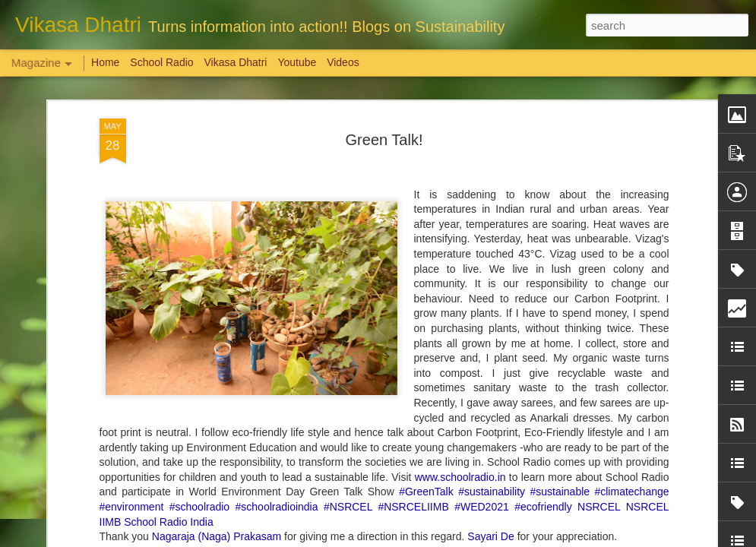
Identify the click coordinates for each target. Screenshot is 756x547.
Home (105, 62)
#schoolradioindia (277, 172)
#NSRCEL (348, 172)
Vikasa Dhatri (235, 62)
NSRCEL (599, 172)
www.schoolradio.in (460, 142)
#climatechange (631, 157)
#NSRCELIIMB (413, 172)
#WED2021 (482, 172)
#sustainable (560, 157)
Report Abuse (470, 539)
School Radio (161, 62)
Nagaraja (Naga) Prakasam (217, 202)
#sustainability (492, 157)
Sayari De (490, 202)
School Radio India (169, 187)
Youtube (297, 62)
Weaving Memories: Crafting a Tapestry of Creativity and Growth (122, 459)
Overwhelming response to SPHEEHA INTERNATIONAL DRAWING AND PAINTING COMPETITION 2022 (665, 480)
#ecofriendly (543, 172)
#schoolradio (199, 172)
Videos (343, 62)
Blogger (426, 539)
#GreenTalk (426, 157)
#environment (132, 172)
